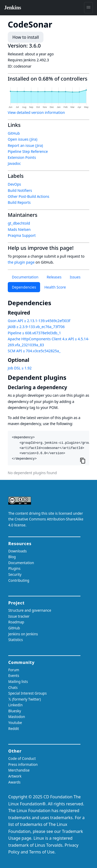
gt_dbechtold (19, 223)
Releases (54, 277)
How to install (26, 37)
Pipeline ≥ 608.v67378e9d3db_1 (34, 333)
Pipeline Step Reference (28, 151)
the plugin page (21, 262)
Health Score (55, 287)
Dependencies (24, 287)
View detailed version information (36, 112)
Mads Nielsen (19, 229)
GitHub (14, 133)
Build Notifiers (20, 190)
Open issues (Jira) (23, 139)
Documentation (25, 277)
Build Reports (19, 202)
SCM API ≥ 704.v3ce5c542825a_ (34, 351)
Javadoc (14, 163)
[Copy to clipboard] (83, 460)
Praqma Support (22, 235)
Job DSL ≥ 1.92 (20, 368)
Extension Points (22, 157)
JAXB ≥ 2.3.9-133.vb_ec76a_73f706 (36, 327)
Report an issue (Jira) (25, 145)
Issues (75, 277)
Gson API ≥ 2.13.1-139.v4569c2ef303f (39, 321)
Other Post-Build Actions (29, 196)
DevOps (14, 184)
